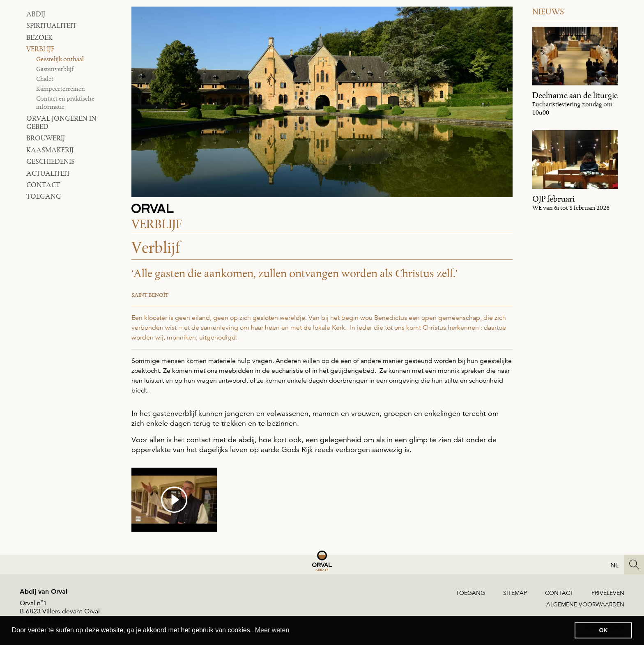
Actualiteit (48, 173)
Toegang (470, 593)
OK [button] (603, 630)
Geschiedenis (51, 161)
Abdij (36, 14)
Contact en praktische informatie (65, 102)
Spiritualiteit (51, 25)
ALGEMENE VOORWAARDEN (585, 604)
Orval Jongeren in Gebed (61, 122)
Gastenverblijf (55, 69)
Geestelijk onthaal (60, 59)
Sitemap (515, 593)
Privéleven (608, 593)
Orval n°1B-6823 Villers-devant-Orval (60, 607)
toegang (44, 196)
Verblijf (40, 49)
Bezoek (39, 37)
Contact (43, 185)
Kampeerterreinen (61, 88)
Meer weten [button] (272, 630)
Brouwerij (46, 138)
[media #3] (174, 500)
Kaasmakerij (50, 150)
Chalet (45, 79)
